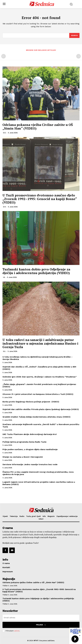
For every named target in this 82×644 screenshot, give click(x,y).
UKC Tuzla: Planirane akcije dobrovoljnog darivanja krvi (30, 434)
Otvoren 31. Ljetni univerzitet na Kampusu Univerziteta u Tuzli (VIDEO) (38, 394)
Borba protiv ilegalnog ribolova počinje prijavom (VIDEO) (31, 402)
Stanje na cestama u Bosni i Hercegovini (23, 457)
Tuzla (5, 586)
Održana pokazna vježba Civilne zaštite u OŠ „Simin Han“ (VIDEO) (38, 126)
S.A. (4, 351)
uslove (17, 631)
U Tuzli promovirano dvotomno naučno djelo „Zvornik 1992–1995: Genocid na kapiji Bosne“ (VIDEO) (40, 199)
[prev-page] (4, 56)
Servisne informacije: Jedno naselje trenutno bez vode (30, 464)
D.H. (5, 207)
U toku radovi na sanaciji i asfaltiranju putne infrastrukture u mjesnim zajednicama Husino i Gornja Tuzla (40, 343)
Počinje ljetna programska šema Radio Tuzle (24, 442)
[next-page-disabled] (78, 56)
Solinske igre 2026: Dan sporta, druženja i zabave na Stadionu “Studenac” (40, 377)
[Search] (74, 35)
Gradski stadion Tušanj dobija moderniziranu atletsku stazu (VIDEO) (36, 417)
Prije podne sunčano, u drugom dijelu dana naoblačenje (30, 449)
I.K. (4, 277)
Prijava (41, 625)
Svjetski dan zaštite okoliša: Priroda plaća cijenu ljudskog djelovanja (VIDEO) (41, 409)
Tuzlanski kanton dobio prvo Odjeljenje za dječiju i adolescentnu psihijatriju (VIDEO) (36, 271)
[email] (41, 618)
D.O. (5, 133)
